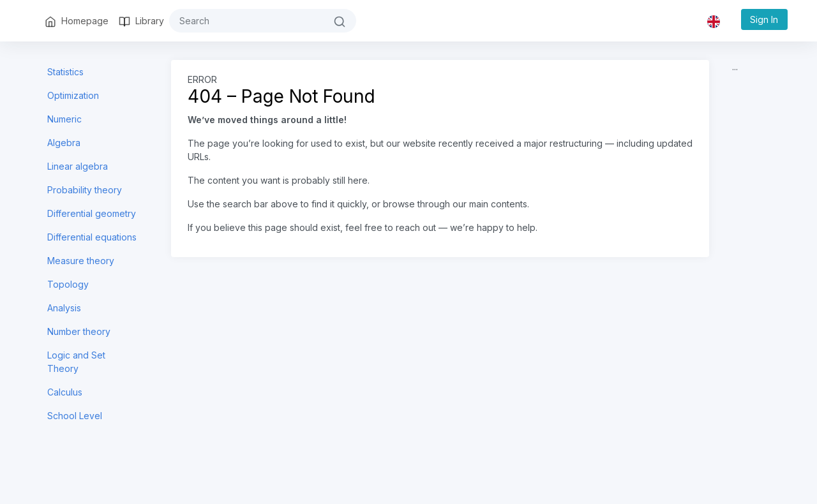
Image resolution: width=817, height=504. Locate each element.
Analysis (64, 308)
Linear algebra (78, 166)
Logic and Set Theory (76, 362)
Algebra (64, 143)
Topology (68, 284)
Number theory (79, 331)
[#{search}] (246, 21)
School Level (75, 416)
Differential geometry (92, 213)
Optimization (73, 95)
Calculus (65, 392)
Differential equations (92, 237)
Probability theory (85, 190)
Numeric (64, 119)
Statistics (65, 72)
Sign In (764, 19)
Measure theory (81, 261)
